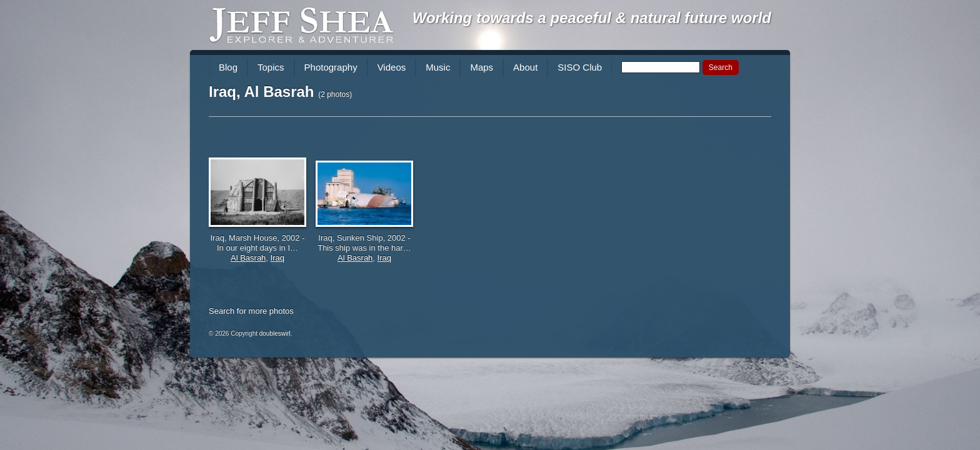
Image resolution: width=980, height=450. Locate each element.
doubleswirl (275, 333)
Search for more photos (251, 311)
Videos (392, 67)
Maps (482, 67)
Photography (331, 67)
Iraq (277, 258)
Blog (228, 67)
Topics (271, 67)
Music (438, 67)
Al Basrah (248, 258)
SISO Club (580, 67)
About (525, 67)
